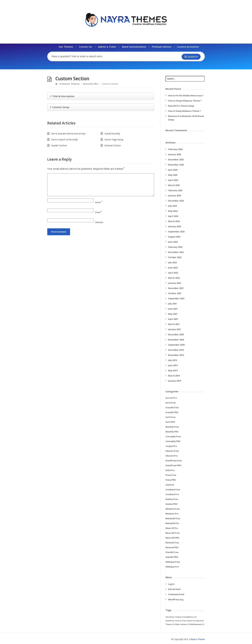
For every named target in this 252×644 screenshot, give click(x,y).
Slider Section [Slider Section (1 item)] (182, 624)
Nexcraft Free (173, 533)
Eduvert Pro (172, 456)
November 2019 (176, 355)
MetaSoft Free (173, 518)
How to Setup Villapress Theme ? (185, 101)
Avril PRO (170, 422)
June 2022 (173, 268)
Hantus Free (172, 499)
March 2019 (174, 376)
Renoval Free (172, 543)
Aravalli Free (172, 407)
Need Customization (134, 47)
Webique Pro (172, 567)
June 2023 (173, 242)
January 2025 (175, 196)
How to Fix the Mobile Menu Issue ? (186, 96)
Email (99, 212)
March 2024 (174, 221)
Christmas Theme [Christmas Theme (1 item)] (175, 617)
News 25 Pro (172, 528)
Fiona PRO (171, 480)
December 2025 (176, 160)
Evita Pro (170, 470)
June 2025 (173, 170)
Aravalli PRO (172, 412)
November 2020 (176, 340)
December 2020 (176, 334)
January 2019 (175, 381)
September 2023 (176, 232)
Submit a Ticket (107, 47)
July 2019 (172, 360)
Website (99, 222)
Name (99, 202)
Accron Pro (171, 398)
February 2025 (175, 190)
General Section (113, 145)
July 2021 (172, 304)
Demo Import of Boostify (64, 139)
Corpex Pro (171, 446)
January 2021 (175, 329)
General (170, 485)
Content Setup (61, 107)
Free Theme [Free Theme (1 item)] (189, 621)
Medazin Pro (172, 514)
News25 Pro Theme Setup (181, 106)
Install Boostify (112, 134)
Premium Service (162, 47)
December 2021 (176, 288)
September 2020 (176, 345)
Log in (171, 584)
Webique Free (173, 562)
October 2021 (175, 293)
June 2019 (173, 365)
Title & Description (63, 96)
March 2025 (174, 185)
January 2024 (175, 226)
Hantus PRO (171, 504)
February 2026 (175, 149)
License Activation (188, 47)
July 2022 (172, 262)
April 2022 (173, 273)
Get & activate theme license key (68, 134)
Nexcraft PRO (172, 538)
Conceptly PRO (173, 441)
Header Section (59, 145)
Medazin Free (173, 509)
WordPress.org (176, 599)
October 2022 (175, 257)
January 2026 (175, 154)
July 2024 (172, 206)
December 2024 (176, 201)
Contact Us (85, 47)
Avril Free (171, 417)
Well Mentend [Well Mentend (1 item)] (197, 624)
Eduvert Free (172, 451)
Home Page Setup (114, 139)
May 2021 (173, 314)
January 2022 (175, 283)
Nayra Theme (198, 639)
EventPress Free (174, 461)
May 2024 (173, 211)
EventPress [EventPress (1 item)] (190, 617)
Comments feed (176, 594)
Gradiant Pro (172, 494)
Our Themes (66, 47)
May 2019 (173, 370)
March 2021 (174, 324)
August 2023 (174, 237)
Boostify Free (172, 427)
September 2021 (176, 298)
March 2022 (174, 278)
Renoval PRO (172, 547)
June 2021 (173, 309)
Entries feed (174, 589)
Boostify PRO (91, 84)
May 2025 (173, 175)
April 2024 (173, 216)
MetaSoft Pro (172, 523)
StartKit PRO (172, 557)
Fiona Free (171, 475)
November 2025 (176, 165)
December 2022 (176, 252)
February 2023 (175, 247)
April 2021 (173, 319)
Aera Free (171, 403)
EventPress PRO (173, 465)
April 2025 (173, 180)
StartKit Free (172, 552)
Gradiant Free (173, 489)
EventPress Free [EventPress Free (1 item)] (174, 621)
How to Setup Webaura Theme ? (184, 111)
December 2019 (176, 350)
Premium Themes (70, 84)
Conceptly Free (173, 436)
